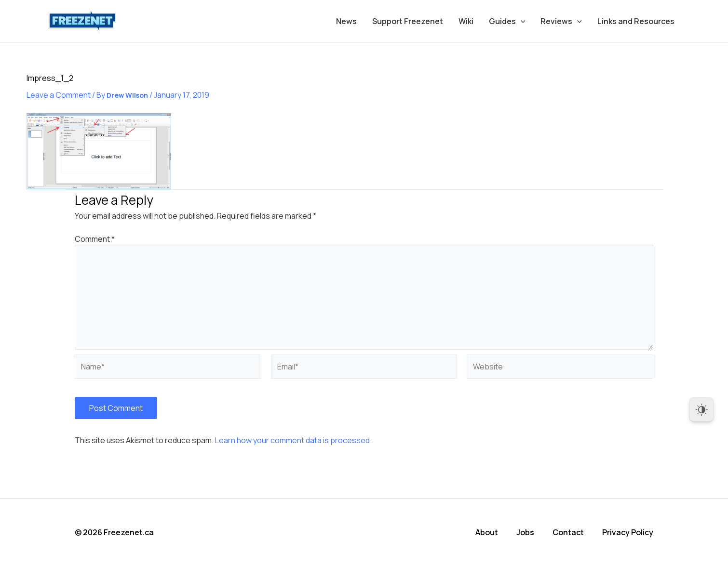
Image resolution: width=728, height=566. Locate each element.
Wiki (466, 21)
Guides (507, 21)
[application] (521, 21)
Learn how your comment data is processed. (293, 440)
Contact (568, 532)
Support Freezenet (408, 21)
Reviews (561, 21)
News (346, 21)
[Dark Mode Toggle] (701, 409)
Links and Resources (636, 21)
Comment (95, 239)
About (487, 532)
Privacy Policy (628, 532)
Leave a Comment (59, 95)
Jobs (525, 532)
